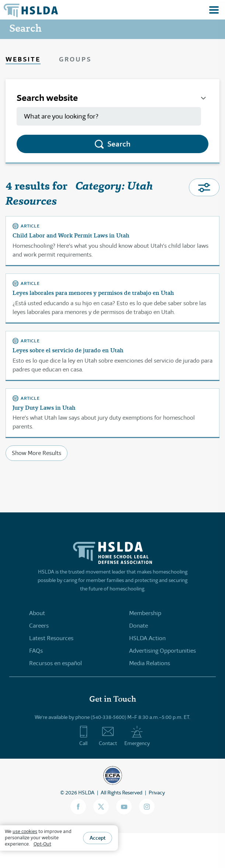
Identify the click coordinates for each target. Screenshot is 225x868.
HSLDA (86, 793)
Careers (39, 626)
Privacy (157, 793)
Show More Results (37, 453)
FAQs (36, 651)
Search (119, 144)
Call (84, 736)
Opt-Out (42, 844)
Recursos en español (56, 663)
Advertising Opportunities (162, 651)
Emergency (137, 736)
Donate (139, 626)
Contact (108, 736)
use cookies (25, 831)
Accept (98, 838)
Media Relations (150, 663)
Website (23, 59)
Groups (75, 59)
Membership (145, 613)
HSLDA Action (147, 638)
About (37, 613)
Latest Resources (51, 638)
